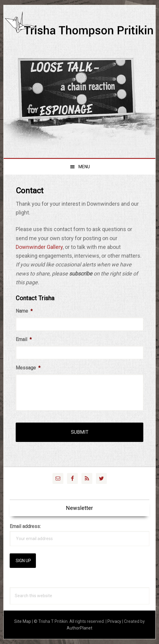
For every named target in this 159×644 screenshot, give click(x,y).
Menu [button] (84, 167)
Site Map (23, 621)
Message (28, 368)
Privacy (114, 621)
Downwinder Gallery (39, 247)
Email (24, 339)
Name (24, 311)
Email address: (25, 526)
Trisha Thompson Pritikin (80, 31)
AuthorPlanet (79, 628)
